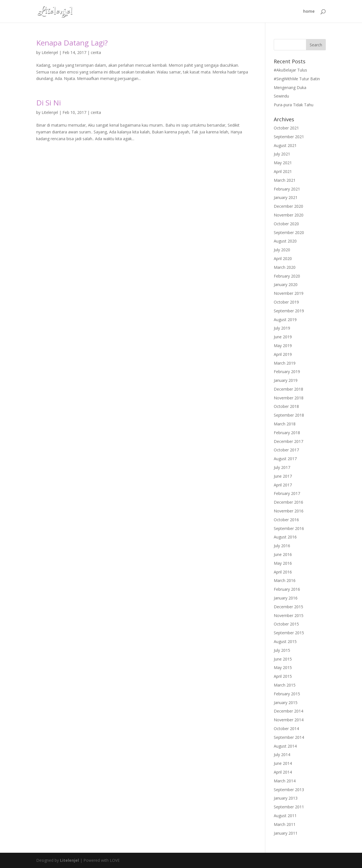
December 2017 (288, 441)
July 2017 (282, 467)
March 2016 (285, 580)
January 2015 (286, 703)
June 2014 (283, 763)
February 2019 (287, 372)
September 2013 (289, 790)
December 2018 (288, 389)
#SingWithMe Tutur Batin (297, 79)
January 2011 (286, 833)
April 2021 (283, 171)
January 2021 (286, 197)
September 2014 (289, 737)
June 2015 (283, 659)
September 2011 (289, 807)
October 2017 (286, 450)
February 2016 (287, 589)
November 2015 (289, 615)
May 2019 (283, 346)
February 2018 (287, 433)
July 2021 (282, 154)
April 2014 (283, 772)
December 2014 (288, 711)
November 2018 (289, 398)
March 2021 (285, 180)
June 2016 (283, 554)
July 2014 (282, 755)
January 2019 (286, 380)
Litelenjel (50, 52)
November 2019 (289, 293)
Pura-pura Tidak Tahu (294, 105)
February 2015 (287, 694)
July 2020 (282, 250)
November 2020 (289, 215)
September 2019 (289, 311)
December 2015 (288, 607)
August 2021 (285, 145)
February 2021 (287, 189)
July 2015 (282, 650)
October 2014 (286, 729)
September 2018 (289, 415)
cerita (96, 52)
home (309, 12)
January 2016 (286, 598)
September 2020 (289, 232)
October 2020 (286, 224)
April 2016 (283, 572)
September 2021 (289, 137)
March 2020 (285, 267)
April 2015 (283, 676)
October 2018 (286, 406)
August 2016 (285, 537)
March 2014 (285, 781)
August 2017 (285, 459)
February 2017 (287, 493)
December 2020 (288, 206)
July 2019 (282, 328)
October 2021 (286, 128)
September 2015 (289, 633)
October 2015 (286, 624)
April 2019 (283, 354)
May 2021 (283, 163)
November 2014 (289, 720)
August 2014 (285, 746)
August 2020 (285, 241)
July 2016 (282, 546)
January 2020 (286, 284)
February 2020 (287, 276)
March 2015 (285, 685)
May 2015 (283, 667)
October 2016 (286, 520)
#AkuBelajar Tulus (290, 70)
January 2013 (286, 798)
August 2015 (285, 641)
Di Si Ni (49, 103)
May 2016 (283, 563)
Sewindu (281, 96)
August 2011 (285, 816)
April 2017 (283, 485)
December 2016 (288, 502)
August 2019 (285, 320)
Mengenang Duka (290, 87)
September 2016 (289, 528)
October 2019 (286, 302)
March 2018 (285, 424)
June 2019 (283, 337)
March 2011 (285, 824)
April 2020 (283, 258)
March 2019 (285, 363)
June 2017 (283, 476)
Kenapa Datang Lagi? (72, 43)
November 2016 (289, 511)
